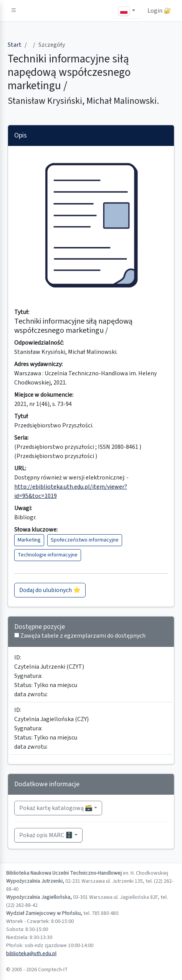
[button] (14, 11)
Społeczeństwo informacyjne (85, 540)
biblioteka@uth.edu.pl (31, 954)
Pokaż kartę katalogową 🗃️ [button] (56, 808)
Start (15, 45)
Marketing (29, 540)
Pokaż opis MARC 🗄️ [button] (46, 835)
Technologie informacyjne (48, 555)
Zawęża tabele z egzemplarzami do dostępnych (83, 636)
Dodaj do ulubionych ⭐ (50, 590)
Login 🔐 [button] (159, 11)
